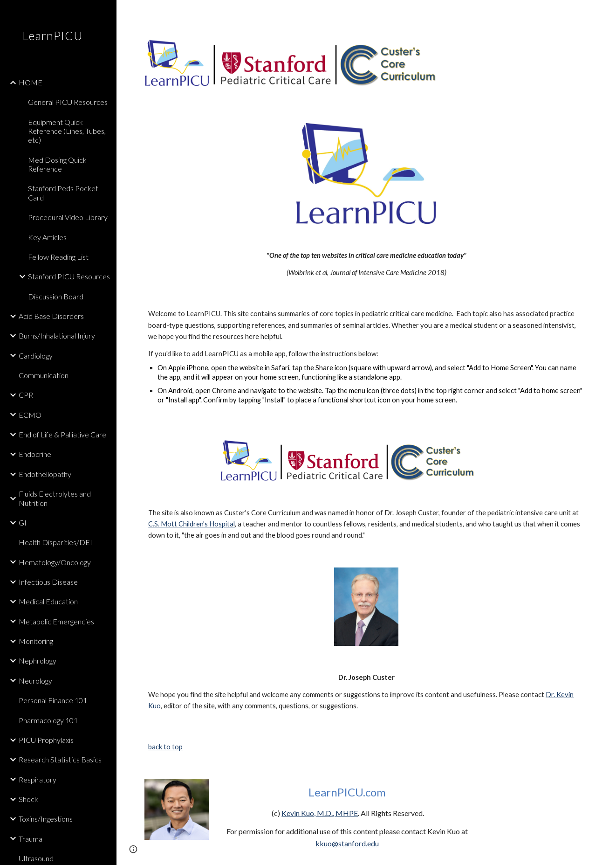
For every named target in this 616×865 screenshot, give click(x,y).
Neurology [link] (35, 681)
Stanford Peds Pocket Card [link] (63, 193)
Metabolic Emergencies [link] (56, 621)
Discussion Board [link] (56, 296)
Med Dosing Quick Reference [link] (57, 164)
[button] (605, 13)
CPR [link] (26, 395)
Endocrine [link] (35, 454)
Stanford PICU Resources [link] (69, 276)
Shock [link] (28, 799)
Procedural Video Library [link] (68, 217)
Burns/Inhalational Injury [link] (57, 336)
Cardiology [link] (36, 356)
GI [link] (23, 522)
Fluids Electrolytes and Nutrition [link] (55, 498)
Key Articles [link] (47, 237)
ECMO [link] (30, 415)
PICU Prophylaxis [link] (46, 740)
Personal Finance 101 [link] (53, 700)
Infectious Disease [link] (48, 582)
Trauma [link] (31, 839)
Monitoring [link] (36, 641)
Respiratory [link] (38, 779)
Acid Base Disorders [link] (51, 316)
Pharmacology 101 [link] (48, 720)
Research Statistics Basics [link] (60, 759)
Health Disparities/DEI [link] (55, 542)
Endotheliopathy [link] (45, 474)
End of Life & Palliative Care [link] (62, 434)
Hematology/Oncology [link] (55, 562)
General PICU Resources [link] (68, 102)
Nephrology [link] (38, 661)
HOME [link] (31, 82)
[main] (366, 264)
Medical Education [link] (48, 601)
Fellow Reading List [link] (58, 257)
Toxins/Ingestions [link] (46, 819)
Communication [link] (44, 375)
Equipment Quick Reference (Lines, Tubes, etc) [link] (67, 131)
